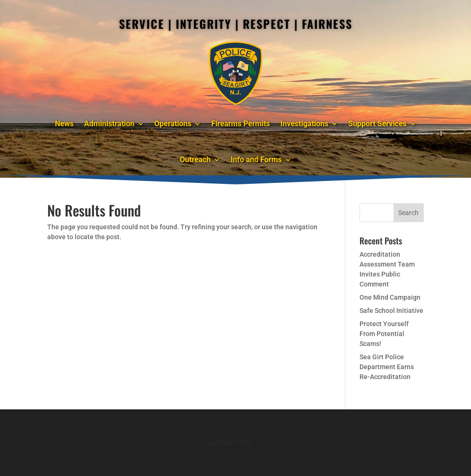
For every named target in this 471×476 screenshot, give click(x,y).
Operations (173, 124)
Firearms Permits (240, 124)
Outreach (195, 160)
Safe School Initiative (391, 311)
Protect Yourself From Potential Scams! (384, 334)
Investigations (305, 124)
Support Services (377, 124)
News (64, 124)
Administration (109, 124)
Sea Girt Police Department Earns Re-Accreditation (387, 367)
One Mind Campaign (390, 297)
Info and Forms (256, 160)
